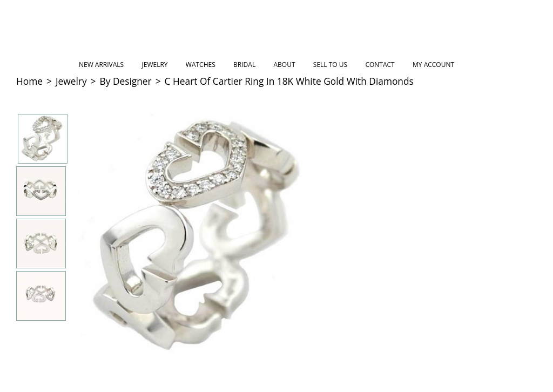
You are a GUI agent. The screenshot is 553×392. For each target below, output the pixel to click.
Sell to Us (330, 65)
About (284, 65)
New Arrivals (101, 65)
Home (29, 81)
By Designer (126, 81)
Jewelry (155, 65)
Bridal (244, 65)
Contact (380, 65)
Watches (201, 65)
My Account (433, 65)
